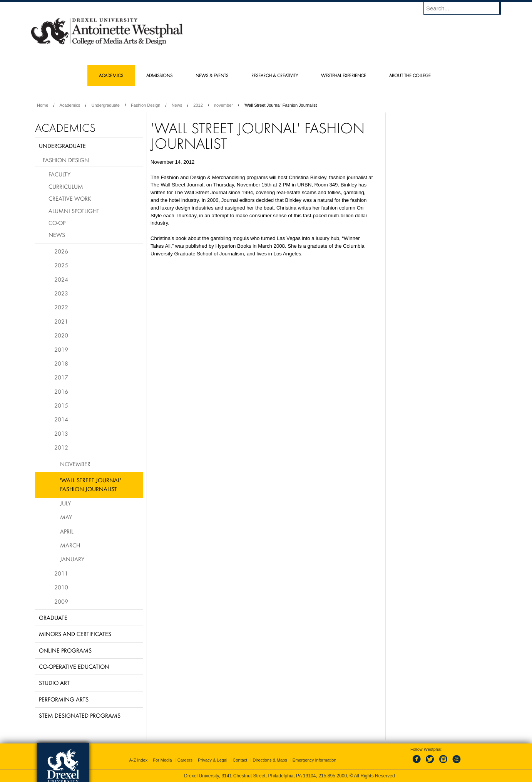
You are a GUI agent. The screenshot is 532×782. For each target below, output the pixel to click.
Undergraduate (105, 105)
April (67, 531)
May (66, 517)
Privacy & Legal (212, 760)
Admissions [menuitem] (159, 75)
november (223, 105)
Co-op (57, 223)
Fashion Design (146, 105)
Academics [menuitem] (111, 75)
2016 (61, 391)
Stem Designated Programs (80, 715)
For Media (162, 760)
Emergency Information (315, 760)
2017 (61, 377)
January (72, 559)
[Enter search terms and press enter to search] (466, 8)
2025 (61, 265)
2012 (198, 105)
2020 (61, 335)
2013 (61, 433)
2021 (61, 321)
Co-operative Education (74, 666)
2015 (61, 405)
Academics (70, 105)
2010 (61, 587)
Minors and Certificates (75, 634)
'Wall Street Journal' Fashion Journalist (91, 484)
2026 (61, 251)
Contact (240, 760)
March (70, 545)
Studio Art (54, 683)
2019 (61, 349)
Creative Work (70, 198)
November (75, 464)
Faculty (59, 174)
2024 (61, 279)
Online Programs (65, 650)
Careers (185, 760)
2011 (61, 573)
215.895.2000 (333, 776)
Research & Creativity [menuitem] (275, 75)
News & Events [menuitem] (212, 75)
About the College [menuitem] (410, 75)
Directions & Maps (270, 760)
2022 (61, 307)
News (177, 105)
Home (43, 105)
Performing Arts (64, 699)
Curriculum (66, 186)
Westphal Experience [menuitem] (344, 75)
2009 (61, 601)
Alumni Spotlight (74, 211)
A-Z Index (138, 760)
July (65, 503)
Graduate (53, 618)
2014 (61, 419)
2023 (61, 293)
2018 (61, 363)
